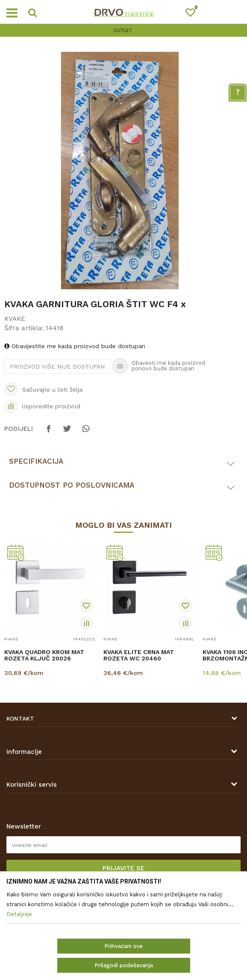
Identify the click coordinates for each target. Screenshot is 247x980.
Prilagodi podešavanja (124, 965)
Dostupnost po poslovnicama (72, 485)
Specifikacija (36, 461)
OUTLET (123, 31)
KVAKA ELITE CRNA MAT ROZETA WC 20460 (139, 655)
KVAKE (15, 319)
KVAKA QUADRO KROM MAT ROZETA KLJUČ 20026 (44, 655)
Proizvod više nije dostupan (57, 366)
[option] (123, 31)
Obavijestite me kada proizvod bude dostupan (75, 346)
